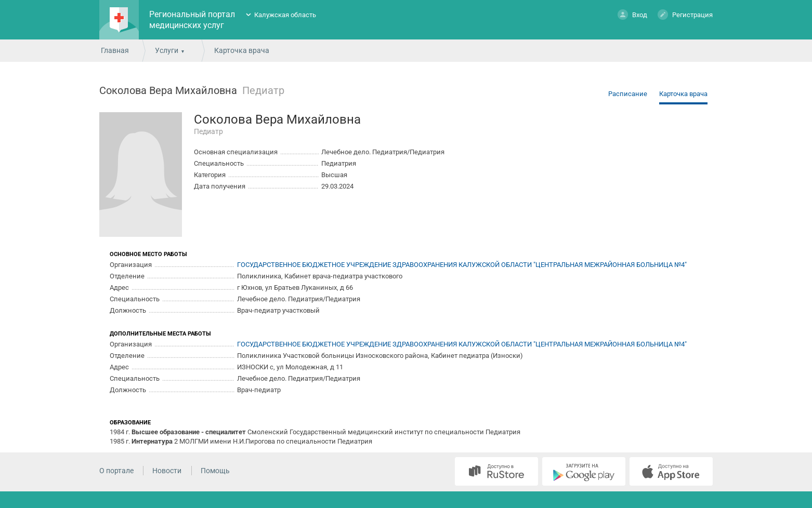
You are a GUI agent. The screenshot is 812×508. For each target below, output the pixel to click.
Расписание (628, 94)
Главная (115, 50)
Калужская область (285, 15)
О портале (116, 471)
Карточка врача (683, 94)
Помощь (215, 471)
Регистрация (685, 14)
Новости (167, 471)
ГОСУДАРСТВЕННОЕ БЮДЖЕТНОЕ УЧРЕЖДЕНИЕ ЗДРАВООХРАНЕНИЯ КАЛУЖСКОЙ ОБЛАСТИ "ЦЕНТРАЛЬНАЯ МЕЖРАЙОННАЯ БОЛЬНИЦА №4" (462, 265)
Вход (632, 14)
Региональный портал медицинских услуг (192, 20)
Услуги (167, 50)
